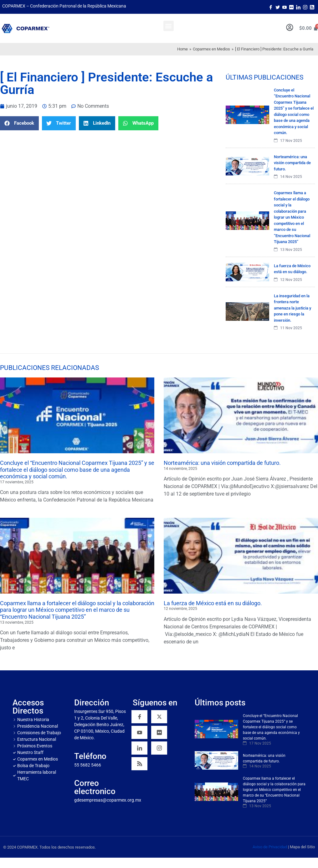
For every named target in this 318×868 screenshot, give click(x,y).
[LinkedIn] (298, 7)
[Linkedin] (139, 748)
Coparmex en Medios (211, 49)
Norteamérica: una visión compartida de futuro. (222, 463)
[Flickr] (159, 732)
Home (182, 49)
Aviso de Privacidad (270, 847)
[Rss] (312, 7)
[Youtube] (285, 7)
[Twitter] (278, 7)
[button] (169, 26)
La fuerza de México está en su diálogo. (213, 603)
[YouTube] (139, 732)
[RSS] (139, 764)
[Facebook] (271, 7)
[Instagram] (305, 7)
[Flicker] (291, 7)
